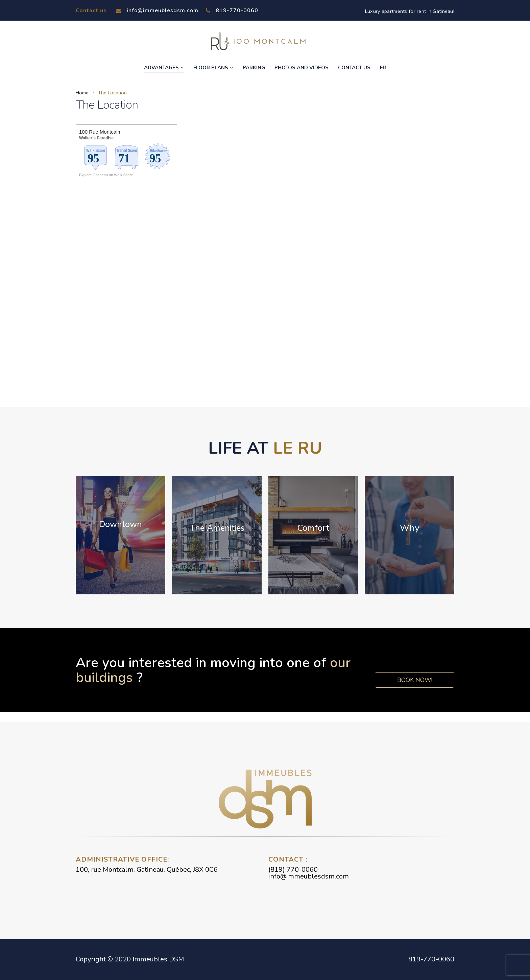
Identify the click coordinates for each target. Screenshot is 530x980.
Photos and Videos (302, 68)
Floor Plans (211, 68)
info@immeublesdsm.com (157, 10)
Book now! (414, 680)
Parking (254, 68)
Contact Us (354, 68)
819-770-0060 (232, 10)
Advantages (161, 68)
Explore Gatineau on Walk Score (106, 175)
